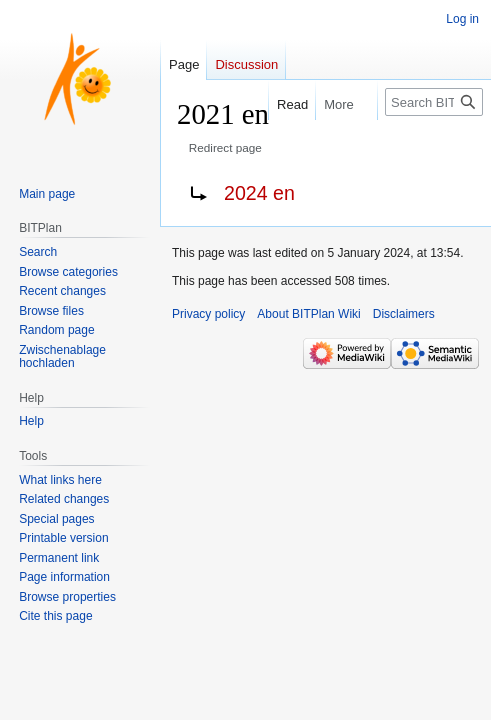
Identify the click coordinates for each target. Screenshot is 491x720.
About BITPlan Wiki (308, 314)
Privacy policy (208, 314)
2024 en (259, 193)
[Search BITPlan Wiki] (434, 102)
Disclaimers (404, 314)
